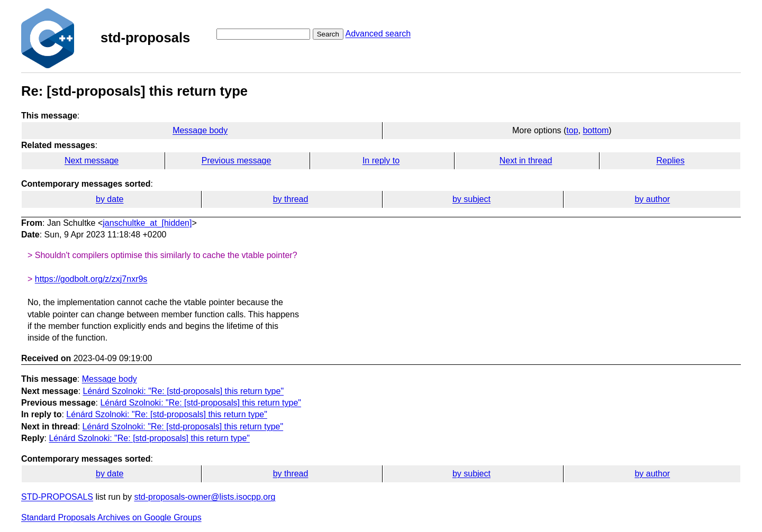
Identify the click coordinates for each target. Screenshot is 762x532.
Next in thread (526, 160)
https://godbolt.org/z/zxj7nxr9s (91, 279)
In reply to (381, 160)
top (572, 130)
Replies (670, 160)
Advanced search (378, 34)
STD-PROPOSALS (57, 497)
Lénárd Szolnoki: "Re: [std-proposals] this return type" (184, 391)
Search (328, 34)
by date (110, 199)
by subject (471, 199)
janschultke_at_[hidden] (147, 223)
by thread (291, 199)
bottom (596, 130)
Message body (200, 130)
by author (652, 199)
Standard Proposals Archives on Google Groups (111, 517)
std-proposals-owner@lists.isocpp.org (205, 497)
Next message (92, 160)
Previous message (237, 160)
